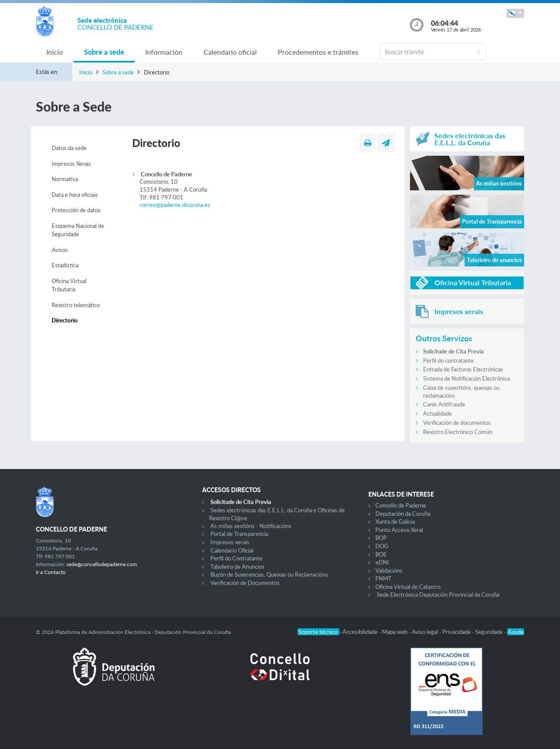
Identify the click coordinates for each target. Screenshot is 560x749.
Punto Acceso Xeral (399, 530)
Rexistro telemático (76, 305)
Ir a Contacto (51, 572)
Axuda (516, 632)
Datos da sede (69, 148)
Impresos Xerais (71, 164)
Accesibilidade (361, 632)
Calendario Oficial (232, 550)
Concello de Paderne (401, 505)
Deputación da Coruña (403, 514)
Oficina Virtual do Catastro (408, 587)
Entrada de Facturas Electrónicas (463, 369)
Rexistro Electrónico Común (458, 432)
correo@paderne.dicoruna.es (175, 205)
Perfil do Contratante (236, 558)
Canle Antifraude (444, 404)
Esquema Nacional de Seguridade (78, 230)
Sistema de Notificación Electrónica (466, 378)
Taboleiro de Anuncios (238, 567)
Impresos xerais (230, 542)
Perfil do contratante (448, 360)
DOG (382, 546)
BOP (381, 538)
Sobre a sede (104, 52)
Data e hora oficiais (75, 195)
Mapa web (395, 632)
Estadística (65, 265)
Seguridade (490, 632)
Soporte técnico (318, 632)
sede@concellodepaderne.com (102, 564)
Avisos (60, 250)
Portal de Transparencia (239, 534)
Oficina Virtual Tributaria (69, 285)
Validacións (389, 570)
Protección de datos (76, 210)
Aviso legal (425, 632)
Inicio (55, 52)
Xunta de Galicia (395, 521)
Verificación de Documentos (245, 583)
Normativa (65, 179)
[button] (515, 13)
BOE (381, 554)
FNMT (383, 578)
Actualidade (437, 413)
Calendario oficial (230, 52)
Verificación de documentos (457, 423)
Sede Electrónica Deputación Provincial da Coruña (438, 595)
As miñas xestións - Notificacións (251, 526)
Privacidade (457, 632)
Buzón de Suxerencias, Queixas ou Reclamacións (269, 574)
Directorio (65, 320)
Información (164, 52)
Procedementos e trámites (318, 52)
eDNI (382, 562)
